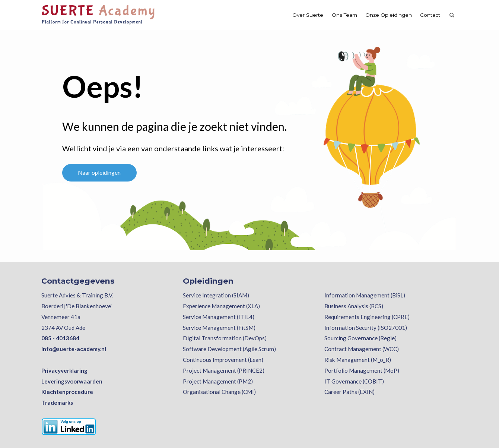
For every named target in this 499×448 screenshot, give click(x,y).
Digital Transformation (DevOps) (225, 338)
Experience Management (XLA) (221, 306)
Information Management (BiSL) (365, 295)
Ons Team (344, 15)
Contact (430, 15)
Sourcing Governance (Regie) (360, 338)
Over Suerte (308, 15)
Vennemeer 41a (61, 317)
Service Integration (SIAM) (216, 295)
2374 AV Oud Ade (63, 328)
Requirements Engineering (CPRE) (367, 317)
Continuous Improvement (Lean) (223, 360)
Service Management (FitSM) (219, 328)
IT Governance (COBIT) (354, 381)
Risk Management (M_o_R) (358, 360)
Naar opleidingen (99, 173)
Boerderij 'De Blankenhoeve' (77, 306)
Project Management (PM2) (218, 381)
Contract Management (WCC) (362, 349)
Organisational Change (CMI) (219, 392)
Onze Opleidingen (389, 15)
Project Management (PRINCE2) (224, 370)
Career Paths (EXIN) (349, 392)
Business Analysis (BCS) (354, 306)
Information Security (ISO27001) (366, 328)
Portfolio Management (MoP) (362, 370)
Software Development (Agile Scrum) (229, 349)
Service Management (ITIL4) (219, 317)
